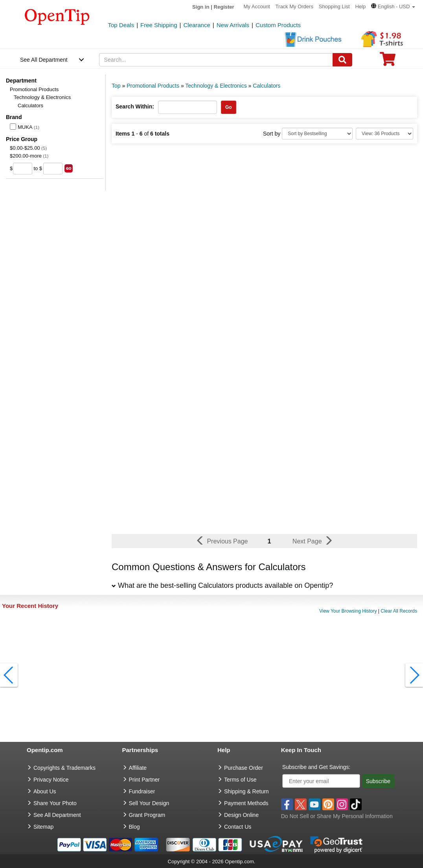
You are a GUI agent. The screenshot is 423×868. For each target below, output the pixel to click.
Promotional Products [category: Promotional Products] (153, 86)
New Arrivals (233, 25)
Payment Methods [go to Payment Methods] (246, 803)
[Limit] (384, 134)
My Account (257, 6)
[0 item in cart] (388, 61)
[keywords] (216, 60)
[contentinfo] (57, 16)
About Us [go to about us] (45, 791)
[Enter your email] (321, 781)
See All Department (44, 60)
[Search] (342, 60)
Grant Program (147, 815)
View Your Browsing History (348, 611)
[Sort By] (317, 134)
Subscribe (378, 781)
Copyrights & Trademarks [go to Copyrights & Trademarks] (64, 768)
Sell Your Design (149, 803)
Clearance (197, 25)
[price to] (53, 169)
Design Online (241, 815)
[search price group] (69, 168)
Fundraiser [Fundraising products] (142, 791)
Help (360, 6)
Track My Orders (294, 6)
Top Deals (121, 25)
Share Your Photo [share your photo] (55, 803)
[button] (393, 6)
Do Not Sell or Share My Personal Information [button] (337, 816)
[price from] (23, 169)
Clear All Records (399, 611)
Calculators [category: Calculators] (267, 86)
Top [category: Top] (116, 86)
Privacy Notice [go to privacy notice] (51, 780)
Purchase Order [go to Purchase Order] (244, 768)
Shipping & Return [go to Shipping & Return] (246, 791)
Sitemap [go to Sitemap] (43, 827)
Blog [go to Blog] (134, 827)
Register (224, 7)
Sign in (201, 7)
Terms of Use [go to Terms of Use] (240, 780)
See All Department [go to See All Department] (57, 815)
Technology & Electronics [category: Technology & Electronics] (216, 86)
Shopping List (334, 6)
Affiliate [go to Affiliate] (138, 768)
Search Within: (135, 106)
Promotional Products (34, 89)
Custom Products (278, 25)
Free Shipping (159, 25)
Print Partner (144, 780)
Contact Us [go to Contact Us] (238, 827)
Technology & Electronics (42, 97)
